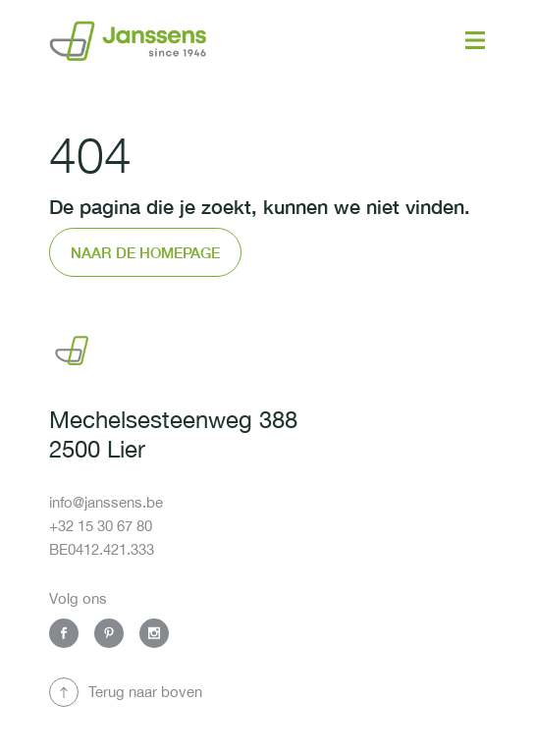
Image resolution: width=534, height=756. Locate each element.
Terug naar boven (145, 692)
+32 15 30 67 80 (101, 526)
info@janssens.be (106, 502)
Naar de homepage (145, 252)
